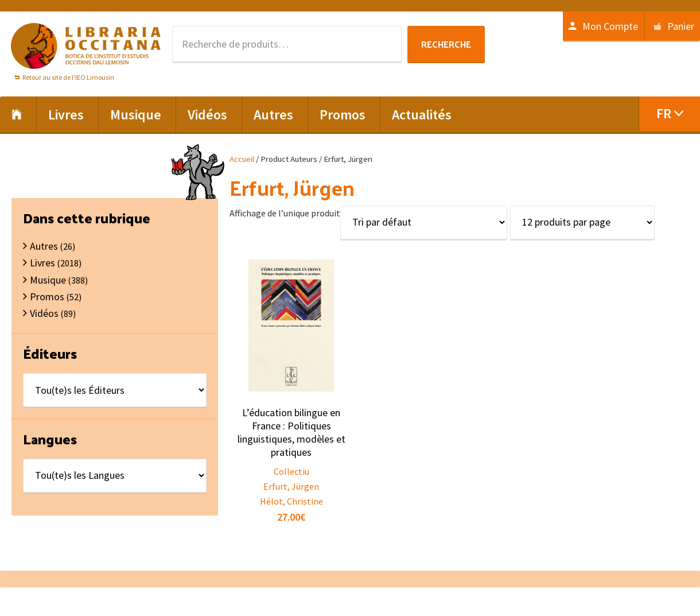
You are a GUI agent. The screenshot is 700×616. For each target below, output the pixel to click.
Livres (42, 263)
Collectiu (291, 471)
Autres (44, 246)
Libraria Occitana (86, 46)
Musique (48, 280)
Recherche (446, 44)
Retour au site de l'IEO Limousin (68, 77)
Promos (47, 297)
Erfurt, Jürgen (291, 486)
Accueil (242, 159)
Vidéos (44, 313)
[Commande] (424, 222)
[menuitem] (669, 114)
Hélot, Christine (291, 501)
